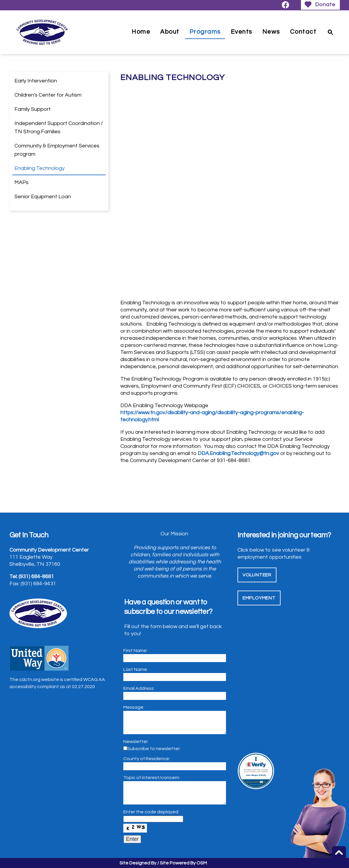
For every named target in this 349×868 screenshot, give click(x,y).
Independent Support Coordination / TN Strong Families (59, 127)
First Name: (135, 651)
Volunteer (257, 575)
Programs (205, 32)
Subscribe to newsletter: (154, 749)
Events (241, 32)
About (170, 32)
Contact (303, 32)
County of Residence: (147, 759)
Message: (134, 707)
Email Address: (139, 688)
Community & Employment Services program (57, 150)
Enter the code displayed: (151, 812)
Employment (259, 598)
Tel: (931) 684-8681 (32, 577)
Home (141, 32)
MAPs (22, 182)
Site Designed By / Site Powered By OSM (163, 863)
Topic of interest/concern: (152, 778)
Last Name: (136, 669)
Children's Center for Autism (48, 95)
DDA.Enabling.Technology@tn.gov (238, 453)
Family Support (33, 109)
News (271, 32)
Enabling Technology (40, 168)
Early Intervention (36, 81)
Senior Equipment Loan (43, 197)
